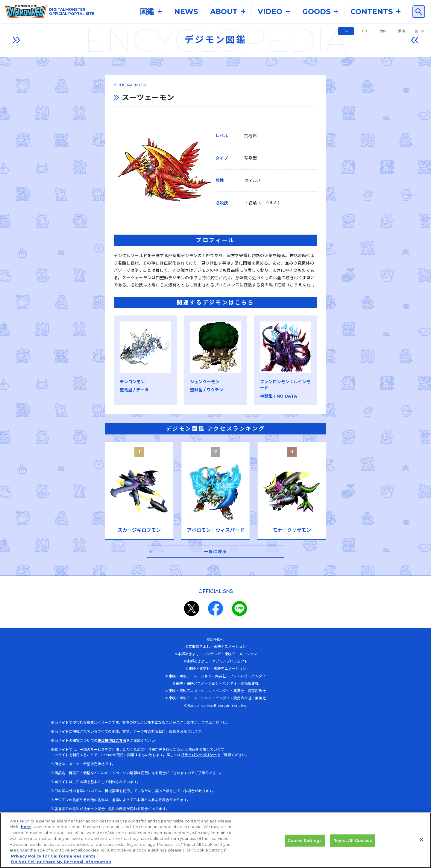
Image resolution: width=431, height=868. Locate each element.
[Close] (421, 842)
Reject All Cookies (353, 843)
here (26, 830)
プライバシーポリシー (199, 769)
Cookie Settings (305, 843)
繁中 (402, 31)
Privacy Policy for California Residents (53, 859)
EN (365, 31)
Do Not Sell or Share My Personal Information (61, 865)
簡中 (383, 31)
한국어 (420, 31)
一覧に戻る (216, 565)
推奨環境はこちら (112, 754)
